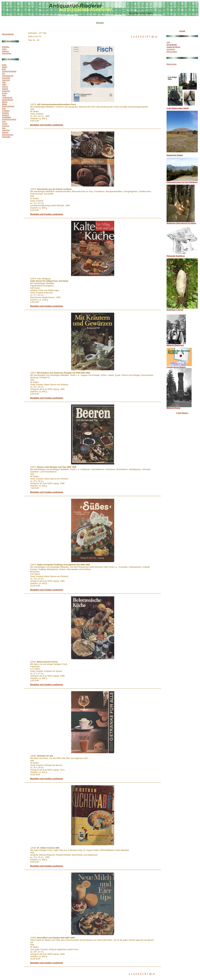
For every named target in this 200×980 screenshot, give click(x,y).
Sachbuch (5, 115)
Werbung (5, 132)
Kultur (4, 95)
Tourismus (6, 126)
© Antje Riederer (182, 413)
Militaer (5, 104)
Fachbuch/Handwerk (9, 71)
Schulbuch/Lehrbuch (9, 119)
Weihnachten (7, 53)
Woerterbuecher (8, 135)
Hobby (4, 84)
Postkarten (6, 111)
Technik (5, 124)
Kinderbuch (6, 91)
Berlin (4, 69)
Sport (4, 122)
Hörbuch (5, 87)
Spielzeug (5, 51)
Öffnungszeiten (172, 52)
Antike (4, 65)
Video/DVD (6, 130)
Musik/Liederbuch (8, 106)
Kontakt (182, 31)
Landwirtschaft (7, 98)
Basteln (5, 67)
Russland (5, 113)
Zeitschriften (6, 137)
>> (156, 36)
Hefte (4, 82)
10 (153, 36)
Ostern (4, 49)
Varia (4, 128)
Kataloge (5, 89)
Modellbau (6, 47)
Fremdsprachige (8, 76)
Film (4, 74)
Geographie (6, 78)
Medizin (5, 102)
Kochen (5, 93)
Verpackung (171, 49)
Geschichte (6, 80)
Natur (4, 108)
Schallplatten (6, 117)
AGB (168, 42)
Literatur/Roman (8, 100)
